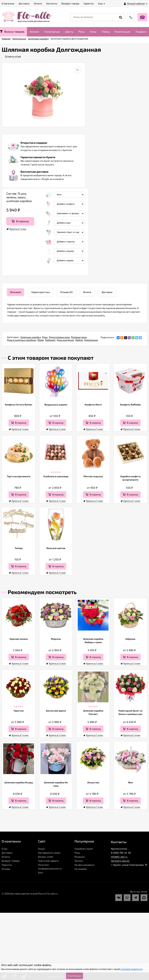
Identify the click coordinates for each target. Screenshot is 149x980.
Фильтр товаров (12, 32)
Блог (41, 873)
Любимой (50, 340)
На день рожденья (84, 865)
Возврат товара (11, 861)
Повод (106, 32)
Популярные (52, 32)
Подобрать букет (84, 849)
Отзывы (6, 869)
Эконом (34, 32)
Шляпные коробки (31, 337)
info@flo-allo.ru (119, 857)
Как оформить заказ (49, 853)
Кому (93, 32)
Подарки (141, 32)
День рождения (65, 340)
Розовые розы (79, 337)
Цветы (69, 32)
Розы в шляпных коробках (22, 340)
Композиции (123, 32)
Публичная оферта (48, 861)
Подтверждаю (74, 976)
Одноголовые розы (59, 337)
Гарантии (7, 865)
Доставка (7, 853)
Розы (82, 32)
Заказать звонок (120, 861)
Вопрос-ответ (46, 857)
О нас (5, 849)
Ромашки (80, 857)
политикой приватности (131, 969)
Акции (41, 849)
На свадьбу (81, 869)
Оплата (6, 857)
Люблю (79, 340)
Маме (41, 340)
